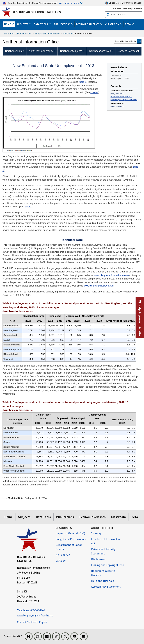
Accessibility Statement (106, 587)
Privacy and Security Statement (103, 551)
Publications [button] (62, 24)
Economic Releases (92, 517)
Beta (135, 517)
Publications (65, 517)
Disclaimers (98, 559)
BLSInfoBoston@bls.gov (121, 96)
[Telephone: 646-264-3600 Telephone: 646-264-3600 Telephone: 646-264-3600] (34, 611)
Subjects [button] (23, 24)
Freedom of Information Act (106, 541)
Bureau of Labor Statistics (18, 34)
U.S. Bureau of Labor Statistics (37, 12)
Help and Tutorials (103, 581)
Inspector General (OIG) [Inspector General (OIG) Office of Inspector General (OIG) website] (70, 533)
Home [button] (8, 24)
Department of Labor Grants (69, 547)
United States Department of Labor (124, 3)
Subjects (24, 517)
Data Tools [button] (41, 24)
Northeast (68, 34)
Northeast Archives (100, 51)
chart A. (94, 92)
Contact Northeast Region (32, 622)
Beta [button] (128, 24)
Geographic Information (47, 34)
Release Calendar (122, 8)
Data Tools (43, 517)
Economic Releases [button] (88, 24)
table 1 (82, 82)
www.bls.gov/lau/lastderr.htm (99, 286)
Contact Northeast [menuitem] (128, 51)
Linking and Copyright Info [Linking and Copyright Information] (108, 565)
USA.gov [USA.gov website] (60, 561)
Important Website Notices (103, 573)
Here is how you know (68, 3)
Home (9, 517)
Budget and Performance (71, 539)
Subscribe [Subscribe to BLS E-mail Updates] (137, 8)
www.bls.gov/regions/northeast (124, 99)
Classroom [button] (113, 24)
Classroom (118, 517)
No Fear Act (63, 555)
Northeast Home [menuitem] (14, 51)
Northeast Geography (41, 51)
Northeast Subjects (71, 51)
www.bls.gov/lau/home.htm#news (112, 275)
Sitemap (96, 533)
